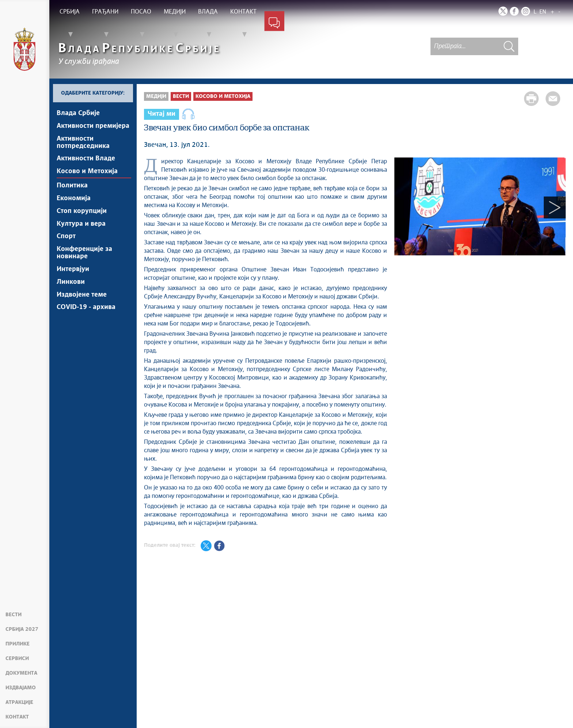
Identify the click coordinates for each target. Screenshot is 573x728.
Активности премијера (93, 126)
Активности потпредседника (83, 142)
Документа (21, 673)
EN (543, 12)
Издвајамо (21, 688)
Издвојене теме (82, 296)
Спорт (66, 237)
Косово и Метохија (87, 172)
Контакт (17, 717)
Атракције (19, 702)
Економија (74, 199)
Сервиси (17, 659)
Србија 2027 (22, 629)
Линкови (71, 283)
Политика (72, 186)
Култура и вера (81, 224)
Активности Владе (86, 159)
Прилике (18, 644)
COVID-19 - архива (86, 308)
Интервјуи (73, 270)
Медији (156, 96)
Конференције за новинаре (84, 254)
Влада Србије (78, 113)
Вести (14, 615)
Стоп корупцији (82, 211)
